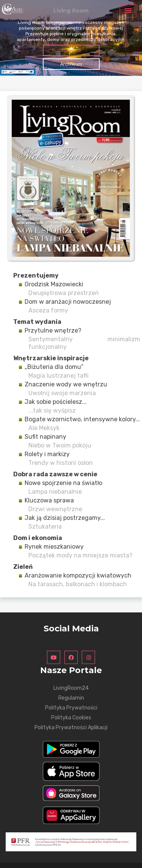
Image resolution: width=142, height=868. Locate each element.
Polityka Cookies (71, 718)
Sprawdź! (71, 50)
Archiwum (71, 64)
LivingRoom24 (71, 688)
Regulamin (71, 698)
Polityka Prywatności (71, 708)
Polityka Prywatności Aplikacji (71, 728)
